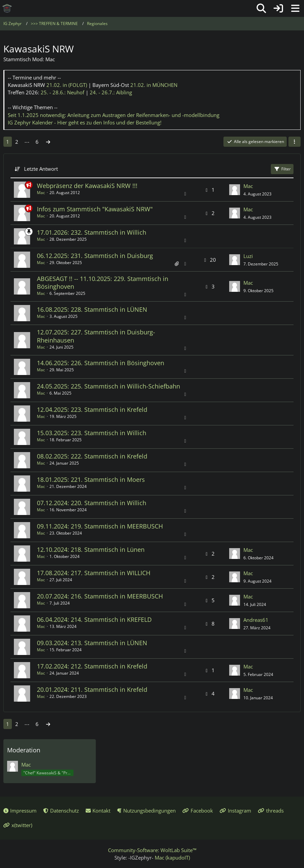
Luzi (248, 256)
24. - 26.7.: (111, 92)
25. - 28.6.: (62, 92)
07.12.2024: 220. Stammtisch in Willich (92, 503)
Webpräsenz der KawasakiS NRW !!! (87, 186)
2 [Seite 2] (17, 142)
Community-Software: (152, 850)
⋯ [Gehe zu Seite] (27, 142)
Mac (41, 193)
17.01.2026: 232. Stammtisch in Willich (92, 232)
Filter (282, 169)
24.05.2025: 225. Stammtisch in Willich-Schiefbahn (108, 386)
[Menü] (295, 8)
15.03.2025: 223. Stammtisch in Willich (92, 433)
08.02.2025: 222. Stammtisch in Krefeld (92, 456)
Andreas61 (256, 620)
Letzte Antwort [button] (41, 169)
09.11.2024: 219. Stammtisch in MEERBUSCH (100, 526)
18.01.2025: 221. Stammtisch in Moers (91, 479)
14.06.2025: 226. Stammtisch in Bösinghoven (101, 363)
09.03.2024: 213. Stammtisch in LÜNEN (92, 643)
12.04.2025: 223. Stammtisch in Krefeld (92, 409)
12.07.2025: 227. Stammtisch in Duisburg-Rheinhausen (96, 336)
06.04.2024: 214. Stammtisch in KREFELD (94, 619)
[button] (295, 142)
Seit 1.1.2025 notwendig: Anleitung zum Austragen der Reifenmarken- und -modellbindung (114, 115)
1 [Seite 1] (8, 142)
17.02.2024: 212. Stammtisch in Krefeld (92, 666)
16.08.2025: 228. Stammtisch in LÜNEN (92, 309)
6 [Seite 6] (37, 142)
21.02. (67, 85)
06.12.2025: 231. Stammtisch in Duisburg (95, 256)
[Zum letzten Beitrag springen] (235, 190)
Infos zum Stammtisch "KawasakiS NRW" (95, 209)
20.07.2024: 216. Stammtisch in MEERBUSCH (100, 596)
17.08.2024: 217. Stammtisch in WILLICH (94, 573)
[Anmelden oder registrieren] (278, 8)
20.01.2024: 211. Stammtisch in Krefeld (92, 689)
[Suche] (261, 8)
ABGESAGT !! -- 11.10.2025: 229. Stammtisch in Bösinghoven (103, 283)
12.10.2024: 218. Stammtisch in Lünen (91, 549)
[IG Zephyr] (7, 8)
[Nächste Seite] (48, 142)
